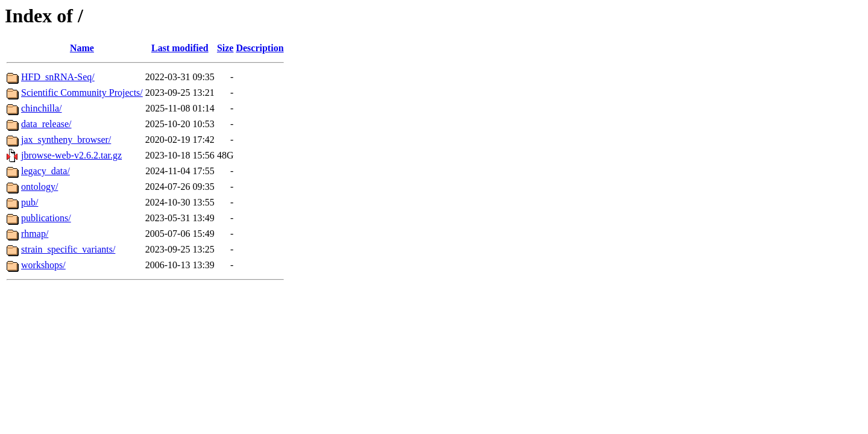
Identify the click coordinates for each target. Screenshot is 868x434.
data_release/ (46, 124)
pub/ (30, 202)
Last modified (180, 48)
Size (225, 48)
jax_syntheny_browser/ (66, 140)
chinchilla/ (42, 108)
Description (259, 48)
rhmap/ (35, 234)
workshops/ (43, 265)
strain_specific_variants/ (68, 249)
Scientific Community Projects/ (82, 93)
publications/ (46, 218)
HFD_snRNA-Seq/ (58, 77)
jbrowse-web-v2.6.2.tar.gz (71, 155)
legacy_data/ (46, 171)
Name (82, 48)
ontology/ (39, 187)
